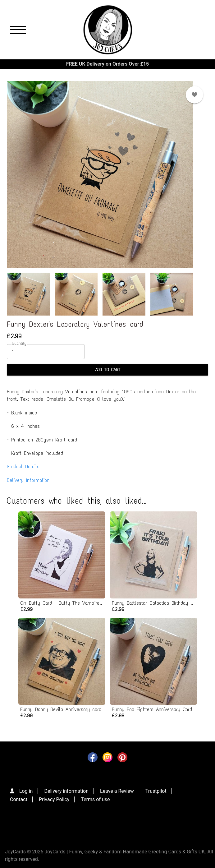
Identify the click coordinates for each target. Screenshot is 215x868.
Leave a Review (117, 791)
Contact (19, 799)
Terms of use (95, 799)
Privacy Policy (54, 799)
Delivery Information (28, 480)
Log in (26, 791)
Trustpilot (156, 791)
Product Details (23, 466)
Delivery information (66, 791)
